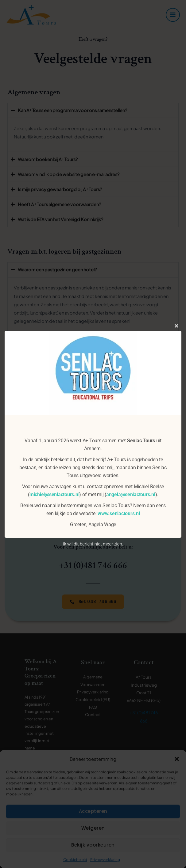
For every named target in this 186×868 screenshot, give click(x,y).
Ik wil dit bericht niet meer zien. (93, 544)
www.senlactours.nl (119, 513)
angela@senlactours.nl (131, 494)
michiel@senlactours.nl (54, 494)
